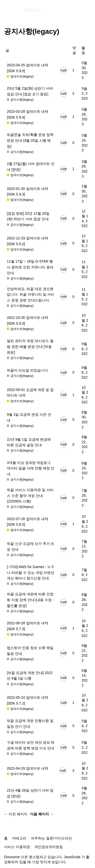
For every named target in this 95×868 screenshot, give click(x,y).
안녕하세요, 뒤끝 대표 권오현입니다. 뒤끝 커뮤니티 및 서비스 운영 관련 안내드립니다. (31, 295)
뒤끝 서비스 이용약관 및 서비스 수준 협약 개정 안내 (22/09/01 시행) (30, 496)
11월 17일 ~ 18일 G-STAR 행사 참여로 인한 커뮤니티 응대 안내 (30, 267)
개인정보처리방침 (49, 847)
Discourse (12, 857)
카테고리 (19, 838)
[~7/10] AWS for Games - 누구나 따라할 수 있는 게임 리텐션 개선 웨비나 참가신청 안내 (31, 572)
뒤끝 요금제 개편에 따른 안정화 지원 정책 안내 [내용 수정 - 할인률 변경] (30, 600)
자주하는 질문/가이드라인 (51, 838)
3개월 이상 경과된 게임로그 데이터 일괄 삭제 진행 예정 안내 (31, 468)
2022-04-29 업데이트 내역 (27, 768)
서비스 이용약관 (17, 847)
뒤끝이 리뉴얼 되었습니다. (28, 370)
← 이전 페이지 (16, 814)
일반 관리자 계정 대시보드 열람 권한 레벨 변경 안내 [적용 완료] (30, 346)
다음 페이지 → (42, 814)
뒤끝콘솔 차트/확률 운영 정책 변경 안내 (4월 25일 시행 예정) (30, 140)
